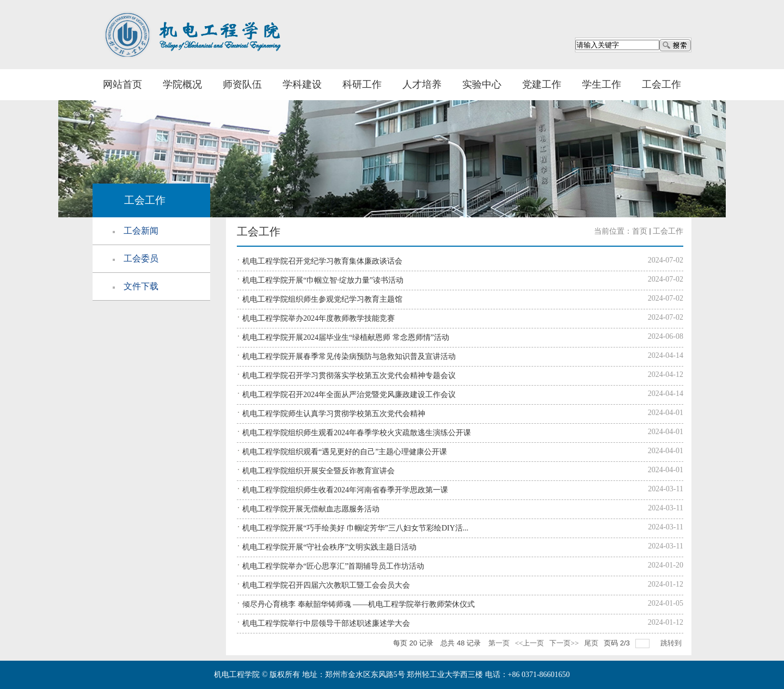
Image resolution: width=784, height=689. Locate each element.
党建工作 (542, 84)
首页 (640, 231)
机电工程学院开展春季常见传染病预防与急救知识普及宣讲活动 (349, 356)
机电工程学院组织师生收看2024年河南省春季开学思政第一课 (345, 490)
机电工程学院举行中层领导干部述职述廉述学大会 (326, 623)
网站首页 (122, 84)
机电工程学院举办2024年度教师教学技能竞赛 (318, 318)
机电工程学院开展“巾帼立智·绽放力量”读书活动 (323, 280)
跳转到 (672, 643)
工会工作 (661, 84)
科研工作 (362, 84)
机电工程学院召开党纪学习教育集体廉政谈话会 (322, 261)
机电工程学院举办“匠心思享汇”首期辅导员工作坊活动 (333, 566)
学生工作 (602, 84)
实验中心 (482, 84)
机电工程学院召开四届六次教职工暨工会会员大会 (326, 585)
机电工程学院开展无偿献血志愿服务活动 (311, 509)
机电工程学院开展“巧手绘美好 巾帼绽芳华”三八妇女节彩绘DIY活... (355, 528)
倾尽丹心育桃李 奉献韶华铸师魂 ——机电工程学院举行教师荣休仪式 (359, 604)
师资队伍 (242, 84)
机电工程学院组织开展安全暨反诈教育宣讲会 (318, 471)
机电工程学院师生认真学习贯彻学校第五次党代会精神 (334, 414)
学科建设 (302, 84)
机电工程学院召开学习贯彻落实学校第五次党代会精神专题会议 (349, 376)
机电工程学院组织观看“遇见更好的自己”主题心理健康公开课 (345, 452)
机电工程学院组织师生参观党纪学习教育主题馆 (322, 299)
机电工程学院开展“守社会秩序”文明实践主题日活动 (329, 547)
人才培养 (422, 84)
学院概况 (182, 84)
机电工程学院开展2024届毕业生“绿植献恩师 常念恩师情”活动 (346, 337)
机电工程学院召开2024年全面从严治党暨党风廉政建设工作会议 (349, 395)
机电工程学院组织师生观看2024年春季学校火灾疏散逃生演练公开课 (357, 433)
